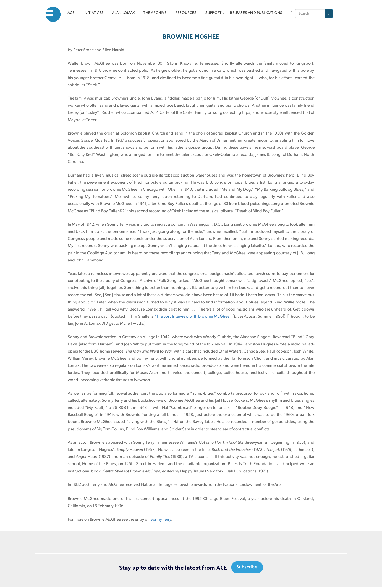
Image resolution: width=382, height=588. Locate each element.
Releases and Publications (258, 13)
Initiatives (95, 13)
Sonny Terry (161, 520)
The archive (157, 13)
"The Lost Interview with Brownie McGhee (192, 317)
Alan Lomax (125, 13)
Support (215, 13)
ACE (73, 13)
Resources (188, 13)
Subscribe (247, 568)
